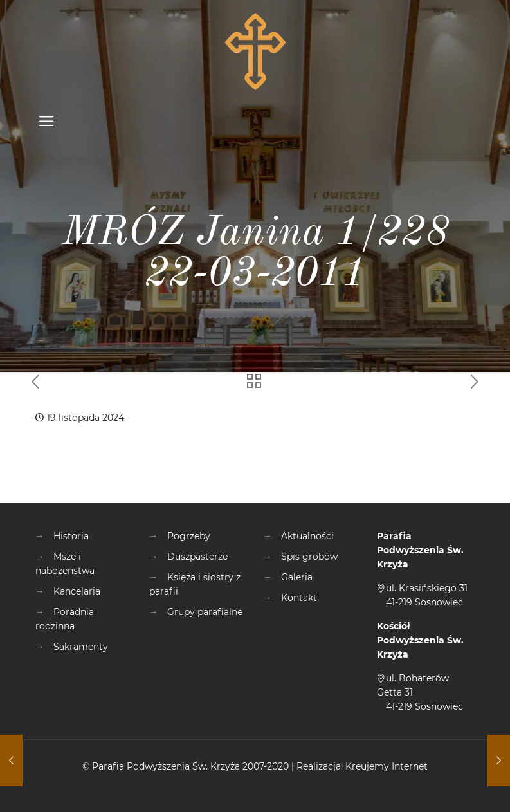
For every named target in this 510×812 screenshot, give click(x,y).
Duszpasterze (197, 557)
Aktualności (307, 536)
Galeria (297, 577)
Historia (71, 536)
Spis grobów (309, 557)
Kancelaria (77, 591)
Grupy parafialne (205, 612)
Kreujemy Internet (387, 766)
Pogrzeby (189, 536)
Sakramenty (81, 647)
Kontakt (299, 598)
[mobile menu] (46, 122)
